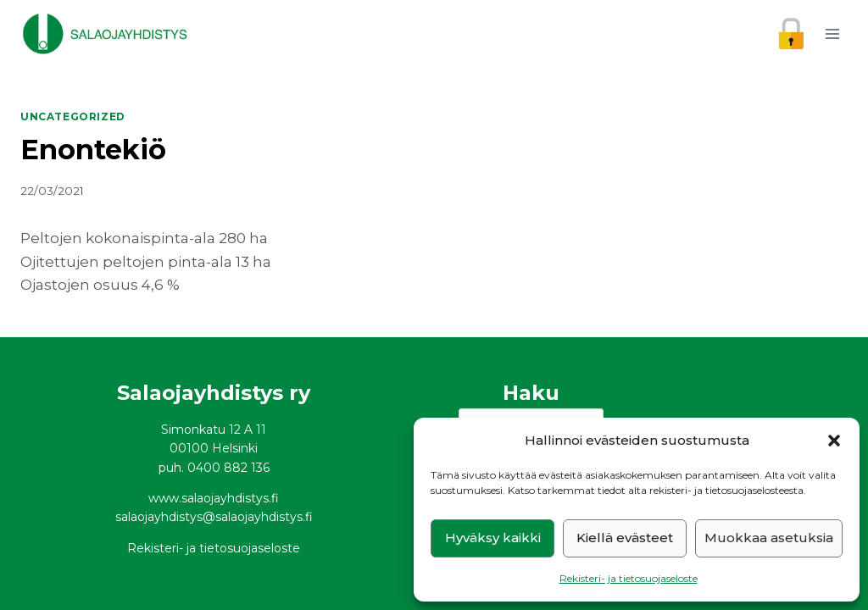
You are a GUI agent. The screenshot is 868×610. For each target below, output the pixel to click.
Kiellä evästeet (625, 538)
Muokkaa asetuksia (769, 538)
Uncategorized (73, 116)
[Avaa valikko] (832, 33)
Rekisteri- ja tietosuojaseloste (629, 578)
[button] (834, 441)
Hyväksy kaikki (493, 538)
